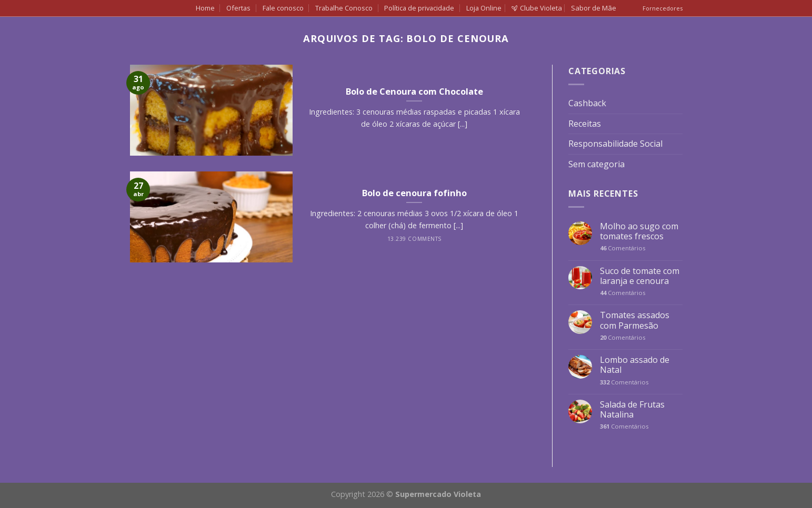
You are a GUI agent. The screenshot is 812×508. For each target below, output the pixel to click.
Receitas (585, 124)
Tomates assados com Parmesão (635, 320)
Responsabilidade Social (615, 144)
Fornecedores (663, 8)
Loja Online (484, 8)
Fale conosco (283, 8)
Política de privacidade (419, 8)
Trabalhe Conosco (344, 8)
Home (205, 8)
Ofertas (238, 8)
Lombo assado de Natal (635, 365)
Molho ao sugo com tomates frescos (639, 231)
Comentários (623, 248)
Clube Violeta (537, 8)
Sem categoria (597, 164)
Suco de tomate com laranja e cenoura (640, 276)
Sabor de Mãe (594, 8)
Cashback (587, 103)
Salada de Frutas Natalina (632, 410)
